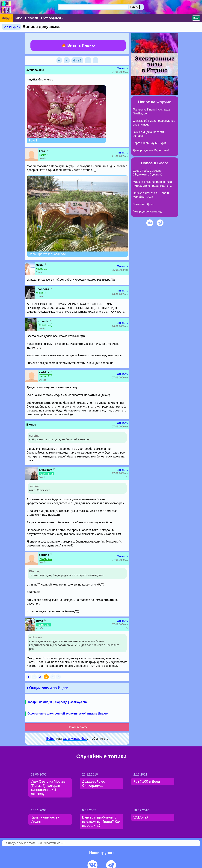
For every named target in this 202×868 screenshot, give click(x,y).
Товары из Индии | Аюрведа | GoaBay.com (57, 702)
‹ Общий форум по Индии (48, 688)
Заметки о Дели (143, 204)
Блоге (163, 163)
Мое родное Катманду (147, 212)
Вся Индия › (11, 27)
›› (96, 60)
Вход (196, 18)
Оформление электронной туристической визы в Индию (68, 714)
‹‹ (59, 60)
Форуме (164, 102)
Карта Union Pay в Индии (149, 143)
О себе (43, 159)
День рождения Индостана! (151, 150)
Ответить (122, 68)
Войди (51, 739)
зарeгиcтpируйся (75, 739)
